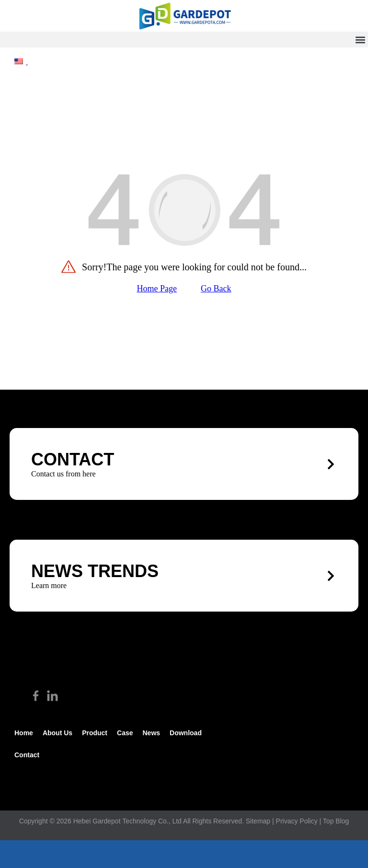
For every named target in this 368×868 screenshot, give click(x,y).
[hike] (184, 16)
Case (125, 733)
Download (186, 733)
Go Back (216, 289)
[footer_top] (307, 854)
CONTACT (73, 459)
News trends (95, 571)
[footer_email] (184, 854)
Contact (27, 755)
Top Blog (336, 821)
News (151, 733)
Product (95, 733)
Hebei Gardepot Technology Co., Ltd (127, 821)
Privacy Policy (297, 821)
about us (57, 733)
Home (24, 733)
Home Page (157, 289)
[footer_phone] (61, 854)
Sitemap (258, 821)
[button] (184, 40)
